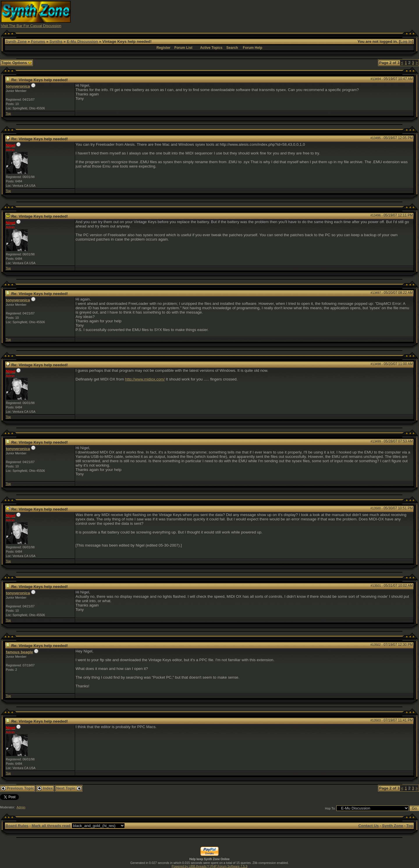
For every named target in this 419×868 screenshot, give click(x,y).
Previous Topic (18, 788)
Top (8, 113)
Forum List (183, 48)
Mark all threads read (51, 826)
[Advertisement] (312, 14)
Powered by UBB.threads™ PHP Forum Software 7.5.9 (210, 866)
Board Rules (17, 826)
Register (164, 48)
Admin (21, 807)
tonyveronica (18, 86)
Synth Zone (16, 41)
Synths (56, 41)
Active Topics (211, 48)
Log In (406, 41)
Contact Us (368, 826)
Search (232, 48)
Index (45, 788)
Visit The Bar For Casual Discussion (31, 26)
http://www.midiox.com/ (145, 379)
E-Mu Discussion (82, 41)
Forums (38, 41)
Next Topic (69, 788)
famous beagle (19, 652)
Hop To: (330, 808)
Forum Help (253, 48)
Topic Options (16, 63)
